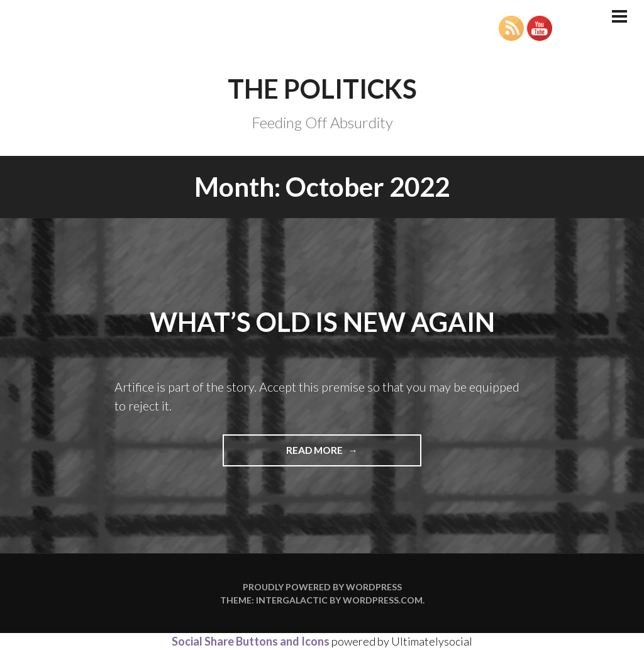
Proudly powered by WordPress (322, 587)
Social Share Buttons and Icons (251, 641)
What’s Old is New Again (322, 322)
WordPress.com (383, 600)
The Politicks (322, 89)
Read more (336, 454)
